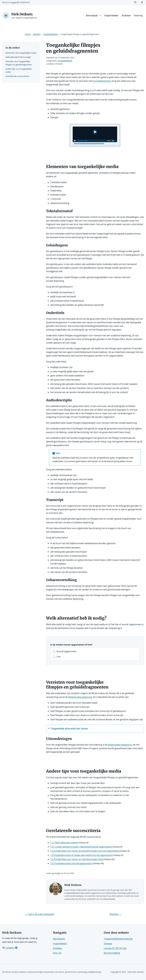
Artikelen (126, 15)
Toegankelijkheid (50, 34)
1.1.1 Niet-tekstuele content (64, 843)
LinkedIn (12, 948)
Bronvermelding (112, 953)
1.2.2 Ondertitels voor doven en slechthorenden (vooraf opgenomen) (85, 851)
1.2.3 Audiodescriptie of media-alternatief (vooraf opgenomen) (81, 855)
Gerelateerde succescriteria (17, 76)
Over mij (138, 15)
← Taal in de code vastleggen (40, 914)
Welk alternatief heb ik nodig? (18, 57)
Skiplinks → (115, 914)
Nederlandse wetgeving (80, 697)
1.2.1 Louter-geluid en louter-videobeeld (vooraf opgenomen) (81, 847)
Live (58, 657)
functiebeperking (102, 81)
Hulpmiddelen (111, 15)
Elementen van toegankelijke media (21, 53)
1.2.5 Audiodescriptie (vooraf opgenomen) (71, 863)
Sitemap (108, 944)
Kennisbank (92, 15)
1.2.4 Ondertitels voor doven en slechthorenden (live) (77, 859)
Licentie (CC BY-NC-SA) (115, 948)
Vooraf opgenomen (66, 651)
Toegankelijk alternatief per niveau (69, 729)
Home (28, 34)
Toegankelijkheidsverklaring (118, 939)
